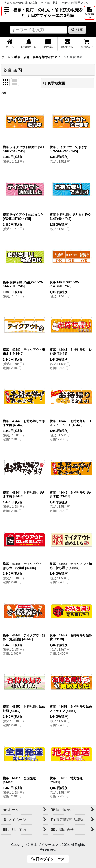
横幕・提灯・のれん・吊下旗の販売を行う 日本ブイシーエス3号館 (48, 13)
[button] (7, 11)
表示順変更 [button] (54, 83)
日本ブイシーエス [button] (50, 859)
